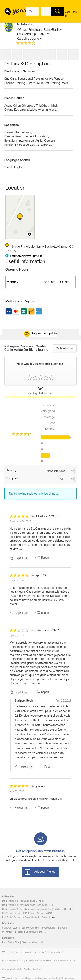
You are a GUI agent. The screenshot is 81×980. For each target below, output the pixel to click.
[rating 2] (19, 631)
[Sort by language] (66, 479)
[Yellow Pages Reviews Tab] (40, 391)
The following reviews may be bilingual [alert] (34, 494)
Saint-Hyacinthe (30, 928)
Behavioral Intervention (19, 141)
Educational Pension (31, 79)
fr (75, 15)
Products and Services (20, 72)
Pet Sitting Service (12, 913)
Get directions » (29, 39)
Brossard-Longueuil (26, 932)
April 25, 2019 (63, 701)
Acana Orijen (13, 106)
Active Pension (55, 79)
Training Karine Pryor (18, 132)
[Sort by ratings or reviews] (59, 471)
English (19, 168)
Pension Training (15, 83)
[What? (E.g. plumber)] (32, 11)
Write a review (65, 348)
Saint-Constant (10, 928)
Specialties (12, 125)
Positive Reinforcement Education (26, 137)
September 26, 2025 (20, 522)
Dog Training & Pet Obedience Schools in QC (27, 905)
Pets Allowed (35, 83)
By (45, 517)
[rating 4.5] (26, 44)
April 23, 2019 (17, 636)
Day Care (11, 79)
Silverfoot (29, 106)
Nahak (54, 106)
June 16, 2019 (17, 581)
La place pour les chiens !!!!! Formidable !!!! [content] (36, 799)
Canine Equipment (16, 110)
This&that (42, 106)
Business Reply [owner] (24, 701)
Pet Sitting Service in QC (39, 913)
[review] (40, 538)
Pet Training (53, 83)
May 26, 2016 (17, 792)
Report (48, 767)
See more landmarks (33, 943)
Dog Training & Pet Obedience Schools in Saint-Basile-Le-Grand (37, 909)
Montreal (7, 932)
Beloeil (62, 928)
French (9, 168)
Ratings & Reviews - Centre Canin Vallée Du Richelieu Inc (26, 348)
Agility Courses (45, 141)
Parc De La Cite (11, 943)
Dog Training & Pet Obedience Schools (23, 901)
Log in (67, 14)
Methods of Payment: (22, 301)
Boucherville (48, 928)
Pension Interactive (17, 145)
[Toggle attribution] (30, 234)
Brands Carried (14, 98)
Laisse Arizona (39, 110)
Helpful (24, 767)
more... (66, 83)
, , (39, 34)
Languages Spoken (17, 160)
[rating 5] (19, 517)
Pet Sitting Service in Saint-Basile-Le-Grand (25, 917)
